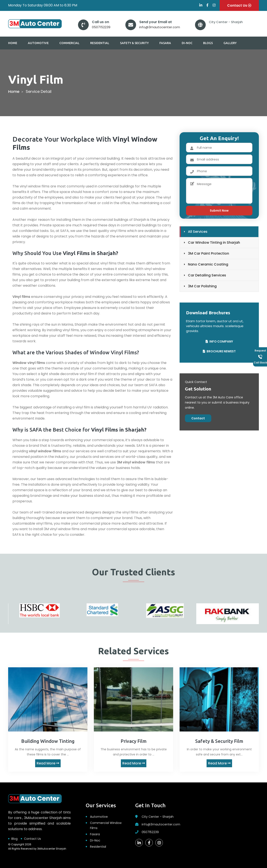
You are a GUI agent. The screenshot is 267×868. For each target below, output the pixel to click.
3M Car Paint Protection (208, 253)
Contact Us (32, 839)
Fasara (165, 43)
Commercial (69, 43)
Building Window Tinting (48, 741)
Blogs (208, 43)
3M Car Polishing (202, 286)
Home (13, 43)
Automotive (38, 43)
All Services (198, 232)
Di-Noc (187, 43)
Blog (14, 839)
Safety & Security (134, 43)
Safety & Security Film (219, 741)
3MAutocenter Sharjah (52, 849)
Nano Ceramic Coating (208, 264)
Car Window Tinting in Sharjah (214, 243)
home (14, 91)
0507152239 (101, 27)
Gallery (230, 43)
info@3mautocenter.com (160, 27)
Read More (48, 763)
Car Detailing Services (207, 275)
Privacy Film (134, 741)
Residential (100, 43)
